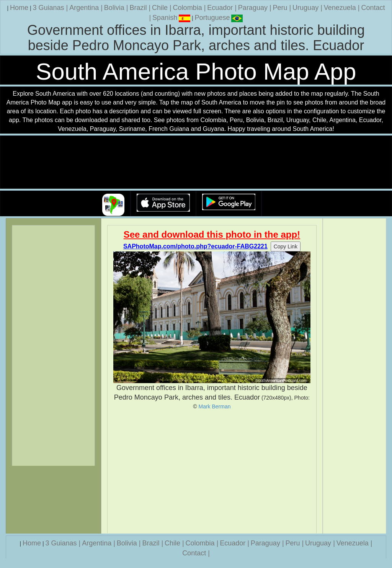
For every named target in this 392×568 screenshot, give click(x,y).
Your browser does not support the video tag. (196, 162)
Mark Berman (215, 406)
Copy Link (286, 246)
